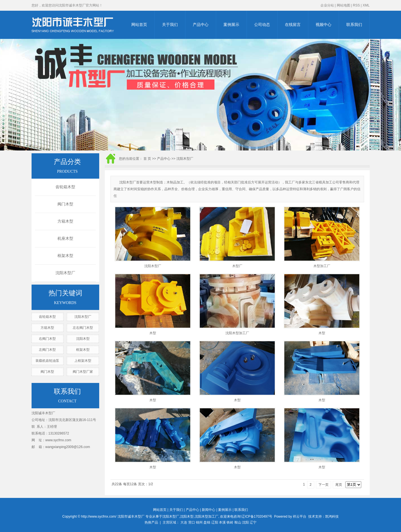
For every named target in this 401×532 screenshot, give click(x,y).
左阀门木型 (47, 350)
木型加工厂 (322, 266)
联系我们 (354, 25)
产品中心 (201, 25)
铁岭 (230, 522)
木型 (153, 333)
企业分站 (327, 5)
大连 (184, 522)
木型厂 (237, 266)
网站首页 (139, 25)
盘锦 (207, 522)
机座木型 (65, 239)
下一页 (324, 485)
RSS (356, 5)
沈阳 (245, 522)
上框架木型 (83, 361)
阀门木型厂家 (83, 372)
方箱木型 (65, 221)
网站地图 (344, 5)
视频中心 (324, 25)
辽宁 (253, 522)
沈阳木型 (83, 339)
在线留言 (293, 25)
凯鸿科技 (332, 517)
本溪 (222, 522)
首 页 (147, 159)
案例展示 (231, 25)
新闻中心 (209, 510)
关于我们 (170, 25)
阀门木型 (65, 204)
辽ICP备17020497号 (257, 517)
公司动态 (262, 25)
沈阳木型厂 (65, 273)
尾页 (339, 485)
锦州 (199, 522)
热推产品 (151, 522)
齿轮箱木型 (65, 187)
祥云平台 (300, 517)
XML (366, 5)
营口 (192, 522)
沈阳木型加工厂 (237, 333)
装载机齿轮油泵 (47, 361)
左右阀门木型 (83, 328)
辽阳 (215, 522)
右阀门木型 (47, 339)
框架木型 (65, 256)
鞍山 (238, 522)
